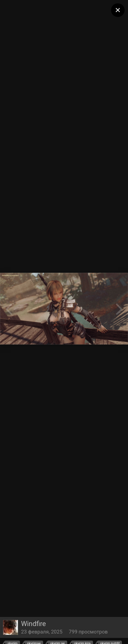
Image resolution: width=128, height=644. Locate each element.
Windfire (33, 624)
